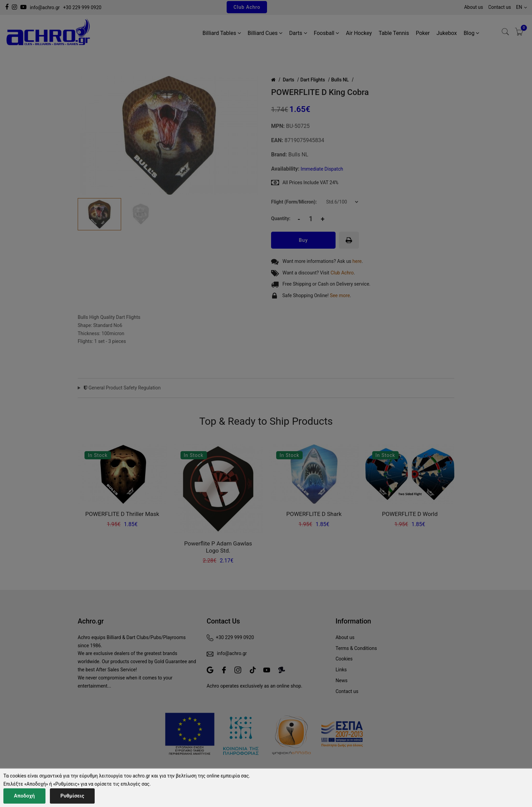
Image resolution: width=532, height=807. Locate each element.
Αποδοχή (24, 796)
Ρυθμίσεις (72, 796)
